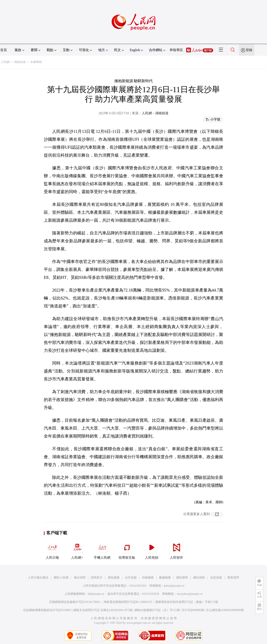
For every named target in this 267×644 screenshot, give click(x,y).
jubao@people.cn (174, 586)
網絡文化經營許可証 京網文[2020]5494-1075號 (103, 610)
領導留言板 (127, 550)
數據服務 (165, 578)
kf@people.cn (96, 594)
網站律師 (199, 578)
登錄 (249, 50)
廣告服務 (114, 578)
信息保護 (216, 578)
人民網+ (77, 550)
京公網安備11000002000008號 (225, 610)
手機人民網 (102, 550)
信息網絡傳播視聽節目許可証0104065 (47, 610)
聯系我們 (233, 578)
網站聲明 (182, 578)
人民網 (5, 62)
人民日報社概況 (38, 578)
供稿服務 (148, 578)
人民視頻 (152, 550)
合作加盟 (131, 578)
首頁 (4, 50)
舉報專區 (176, 50)
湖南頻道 (20, 62)
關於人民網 (61, 578)
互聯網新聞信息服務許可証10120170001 (75, 602)
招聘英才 (97, 578)
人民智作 (176, 550)
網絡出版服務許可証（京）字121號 (157, 610)
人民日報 (52, 550)
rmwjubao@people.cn (190, 594)
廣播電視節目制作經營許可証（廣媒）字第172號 (187, 602)
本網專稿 (36, 62)
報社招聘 (80, 578)
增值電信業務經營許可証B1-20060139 (128, 602)
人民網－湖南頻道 (155, 113)
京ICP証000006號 (193, 610)
